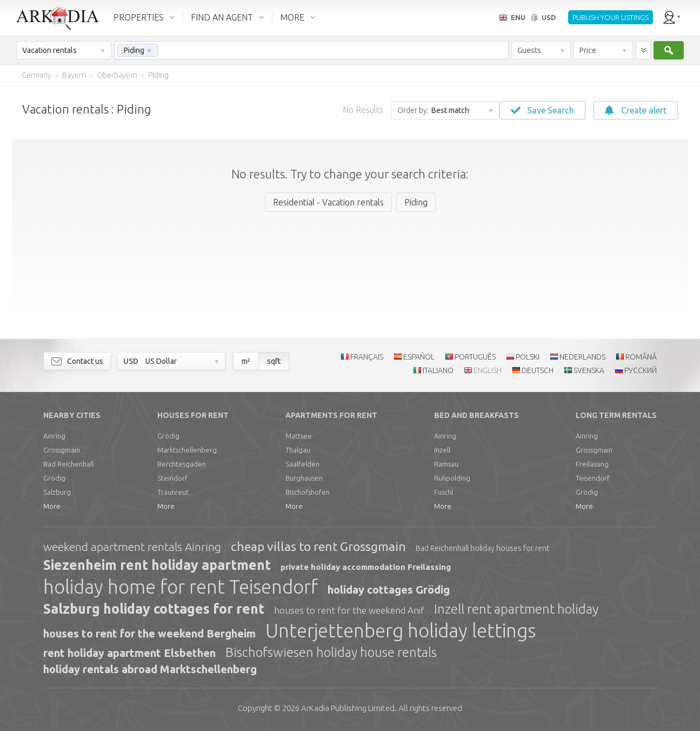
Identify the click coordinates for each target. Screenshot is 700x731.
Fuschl (444, 492)
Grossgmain (62, 450)
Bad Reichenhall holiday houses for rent (482, 548)
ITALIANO (438, 370)
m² (246, 361)
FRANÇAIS (367, 357)
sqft (274, 361)
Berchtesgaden (182, 464)
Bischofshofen (308, 492)
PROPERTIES (139, 17)
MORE (292, 17)
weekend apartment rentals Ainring (132, 547)
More (52, 506)
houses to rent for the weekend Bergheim (149, 633)
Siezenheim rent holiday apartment (157, 565)
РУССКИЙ (641, 370)
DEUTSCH (538, 370)
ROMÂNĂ (641, 357)
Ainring (54, 436)
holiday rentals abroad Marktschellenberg (150, 669)
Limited (348, 708)
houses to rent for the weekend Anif (349, 610)
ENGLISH (488, 370)
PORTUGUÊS (475, 357)
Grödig (54, 478)
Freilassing (592, 464)
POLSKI (528, 357)
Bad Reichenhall (68, 464)
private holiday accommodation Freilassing (366, 567)
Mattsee (299, 436)
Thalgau (298, 450)
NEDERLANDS (582, 357)
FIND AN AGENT (222, 17)
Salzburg (57, 492)
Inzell (442, 450)
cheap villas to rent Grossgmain (318, 546)
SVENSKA (589, 370)
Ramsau (446, 464)
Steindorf (172, 478)
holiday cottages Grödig (389, 590)
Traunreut (173, 492)
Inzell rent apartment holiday (516, 609)
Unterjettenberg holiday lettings (401, 630)
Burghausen (304, 478)
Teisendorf (593, 478)
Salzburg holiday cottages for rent (154, 609)
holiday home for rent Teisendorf (181, 587)
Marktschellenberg (187, 450)
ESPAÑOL (419, 357)
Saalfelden (302, 464)
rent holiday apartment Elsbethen (129, 653)
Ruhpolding (452, 478)
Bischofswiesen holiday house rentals (331, 652)
